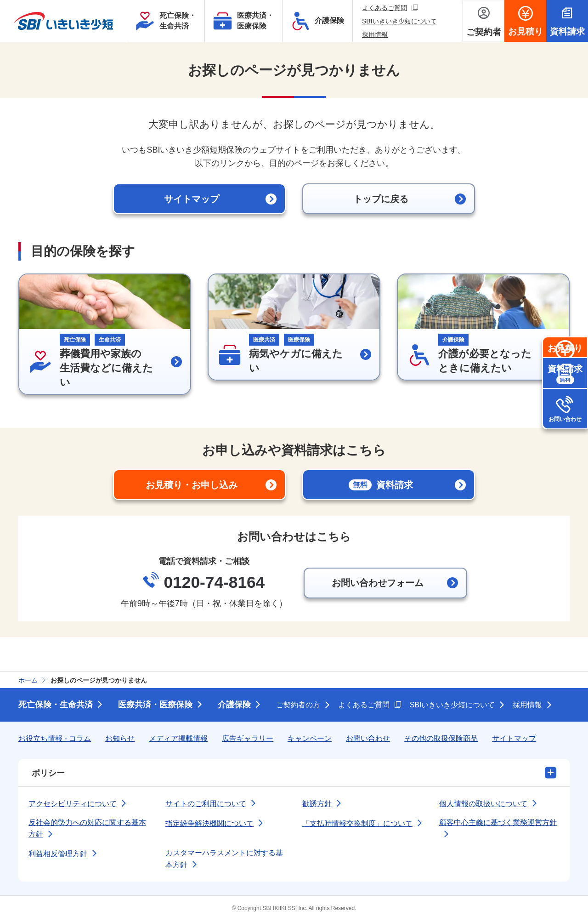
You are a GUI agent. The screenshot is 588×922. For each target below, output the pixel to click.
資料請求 (565, 413)
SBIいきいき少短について (399, 21)
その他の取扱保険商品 (441, 739)
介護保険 (234, 706)
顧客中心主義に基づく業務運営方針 (498, 823)
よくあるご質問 (390, 8)
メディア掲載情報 (178, 739)
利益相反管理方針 (58, 855)
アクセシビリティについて (73, 805)
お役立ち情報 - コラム (55, 739)
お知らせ (120, 739)
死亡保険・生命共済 (56, 706)
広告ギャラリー (248, 739)
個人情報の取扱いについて (483, 805)
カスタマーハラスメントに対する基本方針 (224, 860)
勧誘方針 (317, 805)
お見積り (565, 368)
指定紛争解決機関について (209, 824)
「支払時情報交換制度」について (357, 824)
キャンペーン (310, 739)
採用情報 (375, 34)
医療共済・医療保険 (155, 706)
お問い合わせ (565, 458)
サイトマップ (514, 739)
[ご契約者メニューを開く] (483, 21)
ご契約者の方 (298, 706)
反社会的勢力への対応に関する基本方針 (87, 829)
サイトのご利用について (206, 805)
